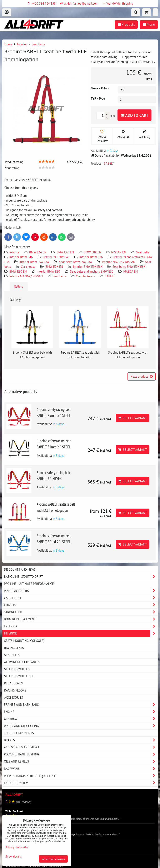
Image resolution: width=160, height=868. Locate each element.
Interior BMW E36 (91, 257)
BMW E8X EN (92, 252)
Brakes (81, 740)
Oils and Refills (81, 761)
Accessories (14, 697)
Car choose (28, 266)
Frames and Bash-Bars (81, 705)
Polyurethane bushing (81, 754)
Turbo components (19, 733)
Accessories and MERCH (81, 747)
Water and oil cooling (81, 726)
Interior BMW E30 (48, 271)
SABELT (110, 276)
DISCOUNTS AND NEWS (20, 569)
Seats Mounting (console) (24, 641)
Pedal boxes (13, 683)
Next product (142, 376)
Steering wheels (17, 669)
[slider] (47, 161)
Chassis (81, 605)
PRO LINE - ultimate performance (29, 584)
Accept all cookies (53, 859)
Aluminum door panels (22, 662)
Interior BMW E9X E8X (34, 262)
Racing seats (14, 648)
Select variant (132, 418)
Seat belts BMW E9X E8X (75, 262)
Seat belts (143, 252)
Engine (81, 712)
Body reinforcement (81, 619)
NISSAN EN (119, 252)
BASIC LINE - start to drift (81, 577)
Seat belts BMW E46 (56, 257)
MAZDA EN (131, 271)
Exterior (81, 626)
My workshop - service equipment (81, 776)
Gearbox (81, 719)
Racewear (81, 769)
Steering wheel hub (19, 676)
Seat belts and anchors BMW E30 (92, 271)
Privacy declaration (17, 847)
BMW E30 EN (18, 271)
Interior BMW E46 (21, 257)
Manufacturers (85, 276)
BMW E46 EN (65, 252)
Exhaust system (81, 783)
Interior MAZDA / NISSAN (119, 262)
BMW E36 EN (38, 252)
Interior (14, 252)
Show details (14, 857)
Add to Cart (134, 115)
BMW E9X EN (54, 266)
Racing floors (15, 690)
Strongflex (81, 612)
